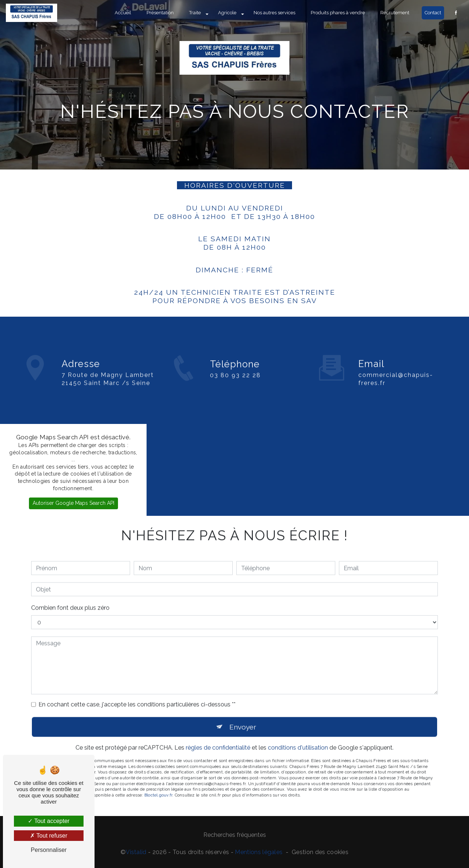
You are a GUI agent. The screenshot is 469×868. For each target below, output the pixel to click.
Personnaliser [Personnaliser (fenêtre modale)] (49, 850)
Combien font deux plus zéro (70, 596)
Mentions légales (259, 852)
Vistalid (136, 852)
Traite (195, 13)
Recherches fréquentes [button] (235, 835)
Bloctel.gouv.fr (158, 783)
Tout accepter (49, 821)
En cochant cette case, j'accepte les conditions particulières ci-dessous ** (137, 692)
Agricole (227, 13)
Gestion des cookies (320, 852)
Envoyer (243, 715)
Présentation (160, 13)
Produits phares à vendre (338, 13)
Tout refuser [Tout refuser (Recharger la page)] (49, 836)
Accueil (123, 13)
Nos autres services (274, 13)
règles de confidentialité (218, 736)
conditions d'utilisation (298, 736)
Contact (433, 13)
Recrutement (395, 13)
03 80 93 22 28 (235, 387)
